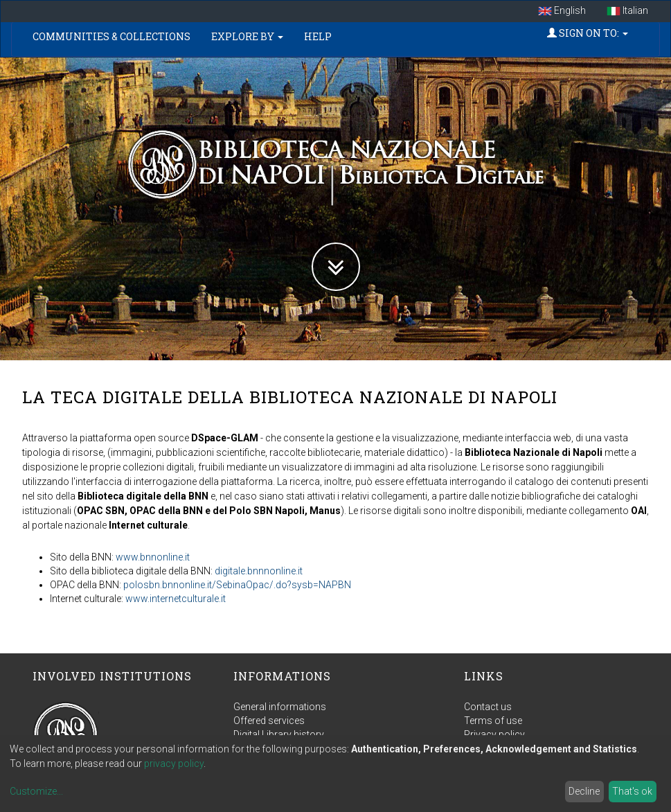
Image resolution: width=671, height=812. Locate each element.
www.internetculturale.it (176, 599)
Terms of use (493, 721)
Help (318, 36)
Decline (584, 791)
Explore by (247, 36)
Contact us (488, 707)
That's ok (632, 791)
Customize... (36, 791)
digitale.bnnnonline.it (259, 571)
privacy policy (174, 764)
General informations (280, 707)
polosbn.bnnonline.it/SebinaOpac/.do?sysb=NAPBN (237, 585)
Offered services (269, 721)
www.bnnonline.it (153, 557)
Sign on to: (588, 33)
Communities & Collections (111, 36)
